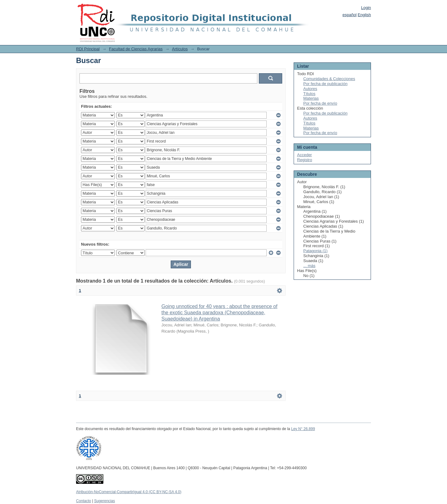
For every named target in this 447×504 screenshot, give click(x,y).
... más (309, 266)
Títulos (309, 94)
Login (366, 8)
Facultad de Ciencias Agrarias (136, 49)
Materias (311, 98)
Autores (310, 89)
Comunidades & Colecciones (329, 79)
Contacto (84, 501)
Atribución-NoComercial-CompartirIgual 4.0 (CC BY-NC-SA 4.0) (129, 492)
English (364, 15)
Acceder (305, 155)
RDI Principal (88, 49)
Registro (305, 160)
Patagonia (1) (315, 251)
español (350, 15)
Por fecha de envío (320, 103)
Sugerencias (104, 501)
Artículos (180, 49)
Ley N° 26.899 (303, 429)
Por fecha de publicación (325, 84)
